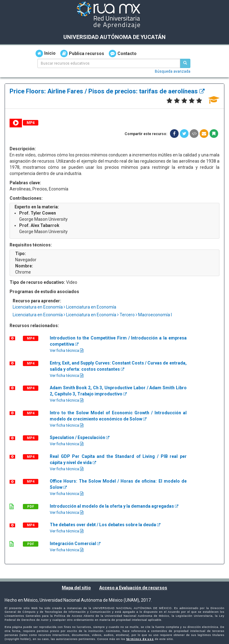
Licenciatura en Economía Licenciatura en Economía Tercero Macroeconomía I (92, 315)
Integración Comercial (75, 544)
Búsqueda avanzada (173, 71)
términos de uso (140, 639)
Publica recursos (82, 53)
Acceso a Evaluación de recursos (133, 588)
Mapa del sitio (76, 588)
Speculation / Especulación (80, 437)
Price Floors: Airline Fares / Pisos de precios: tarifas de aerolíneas (107, 91)
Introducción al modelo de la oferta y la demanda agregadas (114, 506)
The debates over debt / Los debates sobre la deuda (105, 525)
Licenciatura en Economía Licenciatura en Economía (64, 307)
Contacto (123, 53)
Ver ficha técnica (67, 350)
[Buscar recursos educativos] (185, 63)
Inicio (46, 53)
